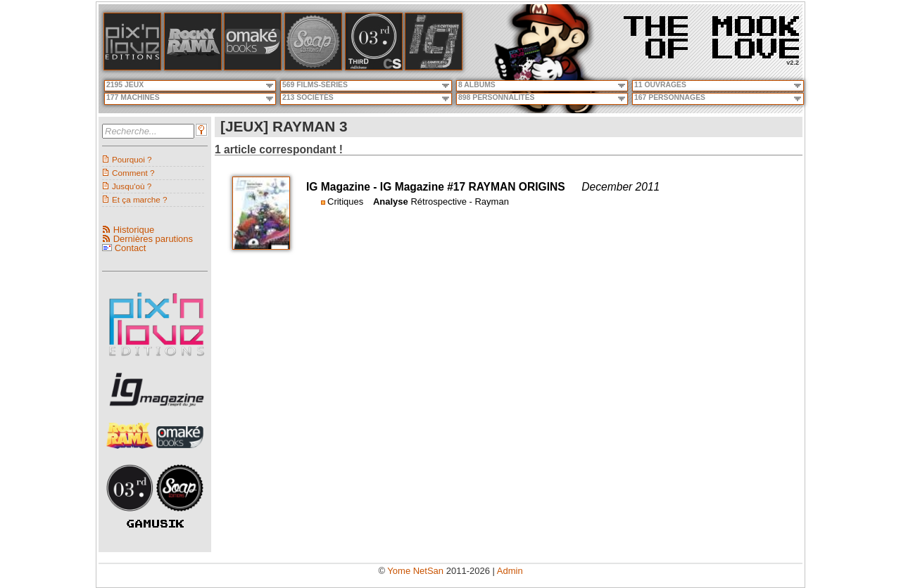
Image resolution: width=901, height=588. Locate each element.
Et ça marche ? (140, 199)
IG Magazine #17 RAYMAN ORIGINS (473, 187)
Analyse (391, 202)
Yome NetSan (415, 571)
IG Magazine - (343, 187)
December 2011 (620, 187)
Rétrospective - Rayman (459, 202)
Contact (131, 248)
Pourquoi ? (132, 159)
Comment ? (133, 173)
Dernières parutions (153, 239)
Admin (510, 571)
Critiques (345, 202)
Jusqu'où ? (132, 186)
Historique (134, 230)
